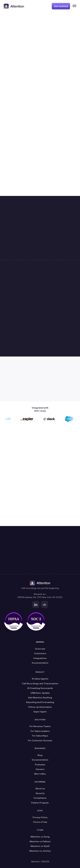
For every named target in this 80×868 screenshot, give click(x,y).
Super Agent (40, 712)
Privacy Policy (40, 817)
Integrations (40, 658)
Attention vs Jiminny (40, 851)
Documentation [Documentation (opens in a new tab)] (40, 663)
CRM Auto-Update (40, 693)
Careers (40, 769)
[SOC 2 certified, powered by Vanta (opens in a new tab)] (36, 621)
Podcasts (40, 764)
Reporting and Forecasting (40, 702)
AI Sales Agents (40, 679)
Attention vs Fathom (40, 841)
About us (40, 788)
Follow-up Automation (40, 707)
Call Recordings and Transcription (40, 683)
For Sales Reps (40, 736)
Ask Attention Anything (40, 697)
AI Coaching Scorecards (40, 688)
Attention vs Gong (40, 837)
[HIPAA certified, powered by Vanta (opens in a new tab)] (14, 621)
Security (40, 793)
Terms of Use (40, 822)
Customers (40, 653)
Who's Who (40, 774)
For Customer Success (40, 740)
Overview (40, 649)
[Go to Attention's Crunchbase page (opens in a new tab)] (44, 605)
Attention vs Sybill (40, 846)
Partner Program (40, 803)
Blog (40, 755)
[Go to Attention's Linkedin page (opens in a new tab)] (36, 605)
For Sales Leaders (40, 731)
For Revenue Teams (40, 726)
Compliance (40, 798)
